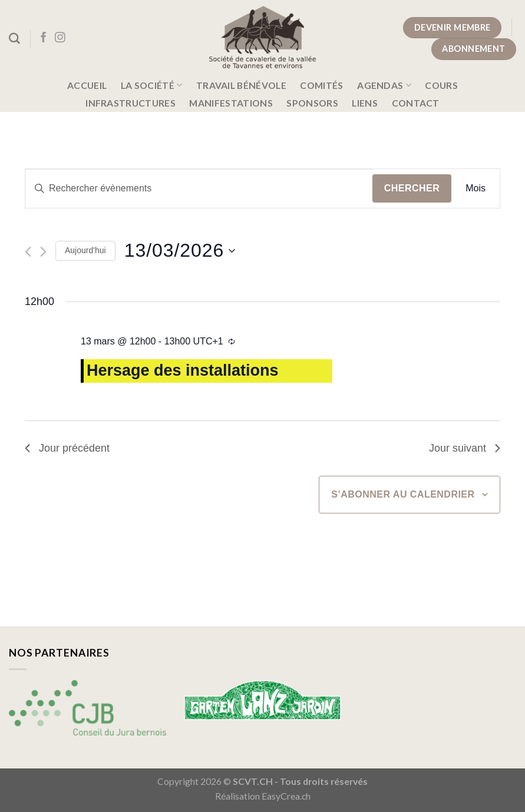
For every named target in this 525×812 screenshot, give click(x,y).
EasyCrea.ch (286, 796)
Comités (321, 85)
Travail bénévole (241, 85)
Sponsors (312, 103)
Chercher (412, 188)
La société (152, 85)
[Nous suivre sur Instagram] (60, 38)
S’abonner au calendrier (403, 494)
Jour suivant (465, 448)
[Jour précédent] (28, 252)
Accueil (87, 85)
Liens (365, 103)
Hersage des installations (183, 370)
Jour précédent (67, 448)
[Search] (14, 39)
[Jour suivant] (43, 252)
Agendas (384, 85)
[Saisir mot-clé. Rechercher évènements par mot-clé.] (199, 188)
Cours (441, 85)
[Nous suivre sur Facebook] (44, 38)
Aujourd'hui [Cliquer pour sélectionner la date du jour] (85, 250)
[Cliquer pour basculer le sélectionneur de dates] (180, 251)
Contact (416, 103)
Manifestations (231, 103)
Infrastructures (131, 103)
